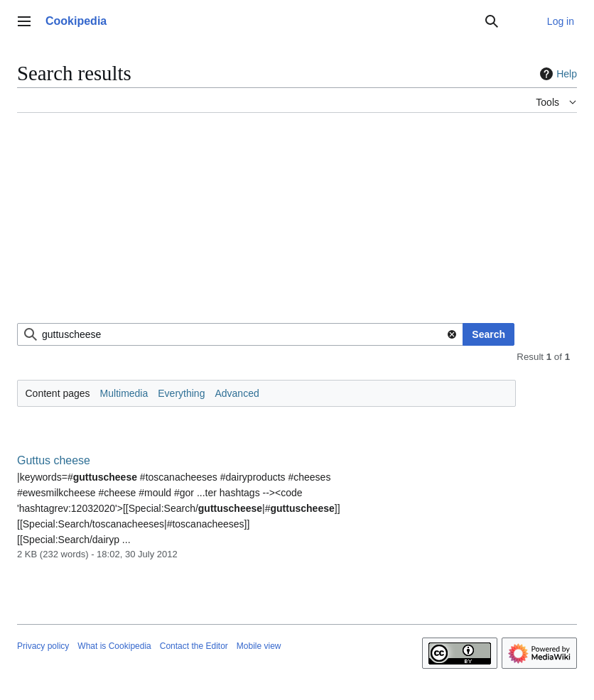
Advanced (237, 393)
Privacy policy (43, 646)
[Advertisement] (297, 224)
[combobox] (240, 334)
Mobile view (259, 646)
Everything (181, 393)
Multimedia (124, 393)
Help (557, 74)
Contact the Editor (194, 646)
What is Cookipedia (114, 646)
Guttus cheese (54, 460)
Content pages (58, 393)
